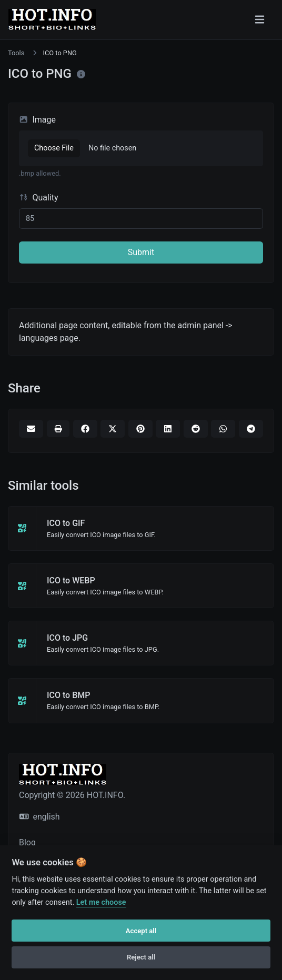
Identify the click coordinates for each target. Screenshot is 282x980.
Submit (141, 252)
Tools (16, 53)
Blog (27, 842)
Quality (39, 198)
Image (37, 120)
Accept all (141, 931)
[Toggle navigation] (260, 19)
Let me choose (101, 902)
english (40, 817)
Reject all (141, 957)
